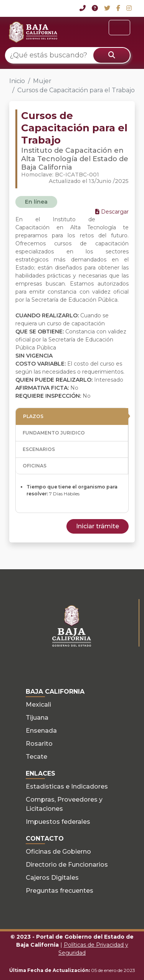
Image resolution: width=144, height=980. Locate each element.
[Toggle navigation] (119, 28)
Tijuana (37, 718)
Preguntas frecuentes (60, 891)
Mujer (42, 81)
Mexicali (38, 705)
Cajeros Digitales (52, 878)
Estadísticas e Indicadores (67, 786)
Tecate (36, 757)
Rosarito (39, 744)
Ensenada (41, 731)
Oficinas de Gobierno (58, 852)
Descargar (112, 212)
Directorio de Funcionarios (67, 865)
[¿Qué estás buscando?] (68, 55)
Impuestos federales (58, 822)
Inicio (17, 81)
